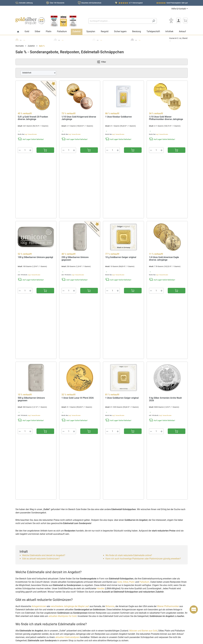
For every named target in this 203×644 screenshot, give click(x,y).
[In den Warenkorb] (45, 150)
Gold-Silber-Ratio (73, 509)
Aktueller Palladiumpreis (77, 516)
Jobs (108, 595)
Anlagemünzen (39, 425)
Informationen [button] (111, 567)
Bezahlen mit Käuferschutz (91, 3)
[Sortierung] (38, 73)
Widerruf (65, 601)
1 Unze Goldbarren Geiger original (122, 277)
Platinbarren (108, 474)
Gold (120, 400)
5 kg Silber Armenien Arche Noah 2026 (165, 278)
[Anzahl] (25, 150)
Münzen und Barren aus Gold (143, 449)
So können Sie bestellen (71, 572)
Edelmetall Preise (73, 539)
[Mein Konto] (179, 21)
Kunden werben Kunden (72, 591)
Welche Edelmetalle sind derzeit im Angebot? (44, 374)
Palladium (144, 400)
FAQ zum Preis (23, 580)
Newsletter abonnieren (160, 588)
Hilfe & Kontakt (179, 9)
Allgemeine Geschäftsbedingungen (121, 603)
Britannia (110, 425)
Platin (132, 400)
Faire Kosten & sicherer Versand (31, 572)
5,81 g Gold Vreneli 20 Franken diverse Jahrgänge (33, 118)
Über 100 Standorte (57, 3)
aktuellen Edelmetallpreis (67, 456)
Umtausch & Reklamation (28, 598)
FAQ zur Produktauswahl (28, 594)
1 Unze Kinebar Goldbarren (119, 117)
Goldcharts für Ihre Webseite (79, 526)
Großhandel (67, 594)
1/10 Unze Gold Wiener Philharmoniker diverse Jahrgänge (166, 118)
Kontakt (109, 580)
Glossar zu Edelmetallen (77, 522)
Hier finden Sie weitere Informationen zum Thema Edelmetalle (44, 549)
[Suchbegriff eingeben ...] (119, 21)
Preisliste (70, 535)
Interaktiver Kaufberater (72, 587)
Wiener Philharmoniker (168, 425)
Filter (102, 62)
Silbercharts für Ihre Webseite (79, 532)
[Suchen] (154, 21)
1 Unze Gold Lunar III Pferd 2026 (78, 277)
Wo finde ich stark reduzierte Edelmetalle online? (129, 374)
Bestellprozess (23, 576)
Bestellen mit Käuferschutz (73, 583)
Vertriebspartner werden (116, 587)
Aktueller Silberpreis (75, 506)
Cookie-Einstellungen (115, 614)
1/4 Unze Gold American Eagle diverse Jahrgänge (164, 198)
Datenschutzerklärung (115, 591)
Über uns (110, 572)
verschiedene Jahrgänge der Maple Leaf (70, 425)
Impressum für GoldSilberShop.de (120, 584)
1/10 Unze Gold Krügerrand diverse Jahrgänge (79, 118)
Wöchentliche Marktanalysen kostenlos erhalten (88, 519)
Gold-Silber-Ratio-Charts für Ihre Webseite (85, 529)
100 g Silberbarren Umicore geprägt (35, 197)
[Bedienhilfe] (171, 21)
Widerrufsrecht (112, 599)
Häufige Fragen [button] (23, 567)
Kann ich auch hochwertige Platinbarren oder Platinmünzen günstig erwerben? (143, 377)
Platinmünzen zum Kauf (142, 474)
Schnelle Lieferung (26, 3)
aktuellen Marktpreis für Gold (63, 435)
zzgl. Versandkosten (31, 134)
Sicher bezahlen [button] (157, 597)
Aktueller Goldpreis (74, 503)
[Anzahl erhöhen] (30, 150)
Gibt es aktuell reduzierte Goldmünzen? (41, 377)
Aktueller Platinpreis (75, 512)
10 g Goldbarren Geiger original (121, 197)
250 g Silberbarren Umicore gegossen (75, 198)
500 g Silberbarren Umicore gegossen (31, 278)
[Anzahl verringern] (20, 150)
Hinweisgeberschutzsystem (118, 607)
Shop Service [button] (66, 567)
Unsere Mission (112, 576)
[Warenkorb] (185, 21)
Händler (101, 407)
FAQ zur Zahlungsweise (27, 584)
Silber (125, 400)
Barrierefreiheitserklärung (117, 610)
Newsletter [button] (154, 567)
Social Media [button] (22, 608)
